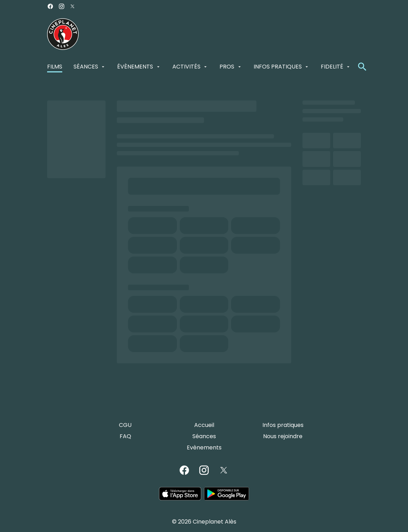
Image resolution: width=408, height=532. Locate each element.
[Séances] (204, 436)
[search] (362, 67)
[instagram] (62, 6)
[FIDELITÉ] (336, 67)
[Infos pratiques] (283, 425)
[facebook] (50, 6)
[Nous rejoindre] (283, 436)
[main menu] (199, 67)
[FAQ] (125, 436)
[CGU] (125, 425)
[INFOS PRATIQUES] (282, 67)
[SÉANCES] (90, 67)
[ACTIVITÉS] (190, 67)
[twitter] (72, 6)
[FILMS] (55, 67)
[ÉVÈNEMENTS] (139, 67)
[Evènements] (204, 448)
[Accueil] (204, 425)
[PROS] (231, 67)
